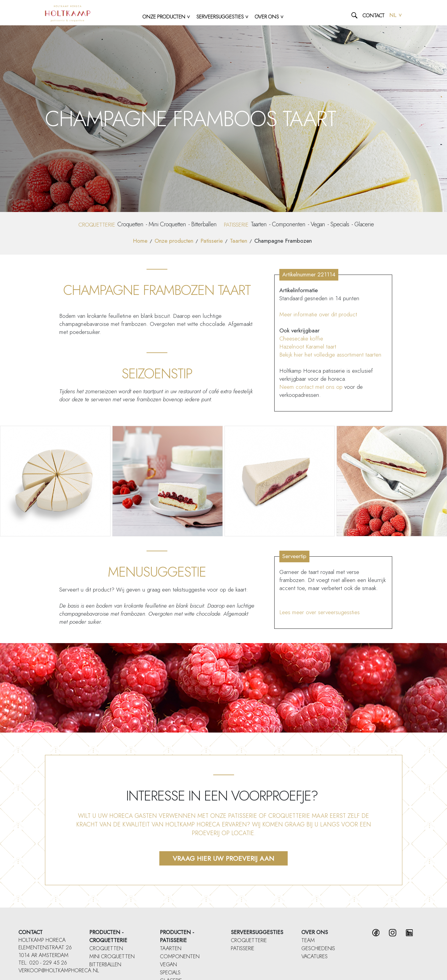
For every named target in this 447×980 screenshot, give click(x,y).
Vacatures (314, 956)
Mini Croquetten (167, 224)
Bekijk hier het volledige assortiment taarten (330, 355)
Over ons (315, 932)
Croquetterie (249, 940)
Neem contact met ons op (311, 387)
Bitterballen (204, 224)
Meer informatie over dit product (318, 314)
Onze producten (174, 241)
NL (396, 15)
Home (140, 241)
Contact (373, 16)
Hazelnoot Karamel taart (308, 347)
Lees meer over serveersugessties (320, 612)
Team (308, 940)
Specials (340, 224)
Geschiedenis (318, 948)
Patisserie (212, 241)
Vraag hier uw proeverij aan (223, 858)
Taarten (259, 224)
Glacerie (364, 224)
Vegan (318, 224)
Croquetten (130, 224)
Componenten (289, 224)
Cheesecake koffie (301, 339)
